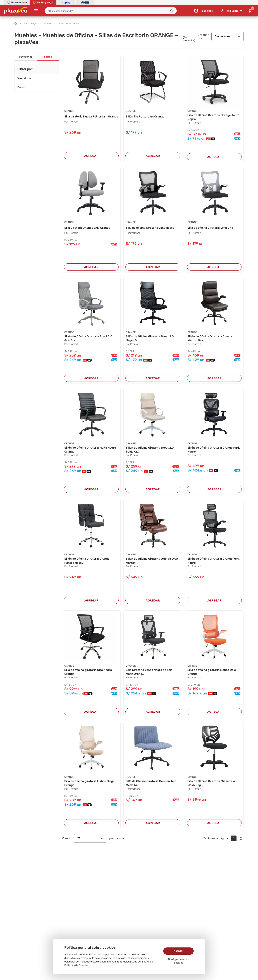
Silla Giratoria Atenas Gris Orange (87, 228)
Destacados (228, 36)
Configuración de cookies (179, 961)
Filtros (48, 57)
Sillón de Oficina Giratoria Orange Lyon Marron (152, 561)
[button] (172, 11)
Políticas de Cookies (76, 965)
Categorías (26, 57)
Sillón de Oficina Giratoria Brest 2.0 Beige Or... (150, 450)
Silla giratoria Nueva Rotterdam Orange (91, 116)
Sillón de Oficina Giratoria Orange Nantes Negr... (87, 561)
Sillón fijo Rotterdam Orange (145, 116)
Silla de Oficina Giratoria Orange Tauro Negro (213, 117)
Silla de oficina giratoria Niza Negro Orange (88, 672)
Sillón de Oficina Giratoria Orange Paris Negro (214, 450)
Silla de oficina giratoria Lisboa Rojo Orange (212, 672)
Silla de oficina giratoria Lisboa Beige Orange (89, 783)
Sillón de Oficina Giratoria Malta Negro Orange (90, 450)
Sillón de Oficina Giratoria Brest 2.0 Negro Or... (150, 338)
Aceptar (179, 951)
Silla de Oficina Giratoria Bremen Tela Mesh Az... (151, 783)
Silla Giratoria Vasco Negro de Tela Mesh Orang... (149, 672)
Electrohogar (28, 23)
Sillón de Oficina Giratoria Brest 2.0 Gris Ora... (88, 338)
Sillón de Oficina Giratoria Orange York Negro (213, 561)
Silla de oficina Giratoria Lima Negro (150, 228)
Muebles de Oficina (67, 23)
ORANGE (69, 111)
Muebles (46, 23)
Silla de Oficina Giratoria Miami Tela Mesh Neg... (211, 783)
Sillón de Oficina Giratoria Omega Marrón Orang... (210, 338)
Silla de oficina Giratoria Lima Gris (210, 228)
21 (90, 838)
